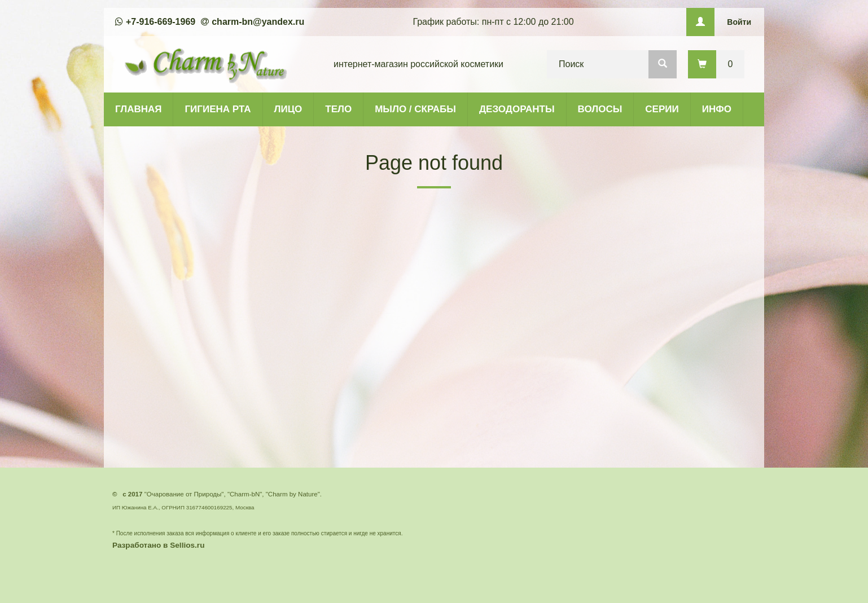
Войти (739, 22)
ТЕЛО (338, 109)
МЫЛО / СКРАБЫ (415, 109)
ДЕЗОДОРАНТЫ (517, 109)
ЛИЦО (288, 109)
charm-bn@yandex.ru (258, 22)
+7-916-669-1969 (161, 22)
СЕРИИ (662, 109)
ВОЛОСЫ (600, 109)
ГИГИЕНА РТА (218, 109)
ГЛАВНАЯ (138, 109)
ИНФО (717, 109)
